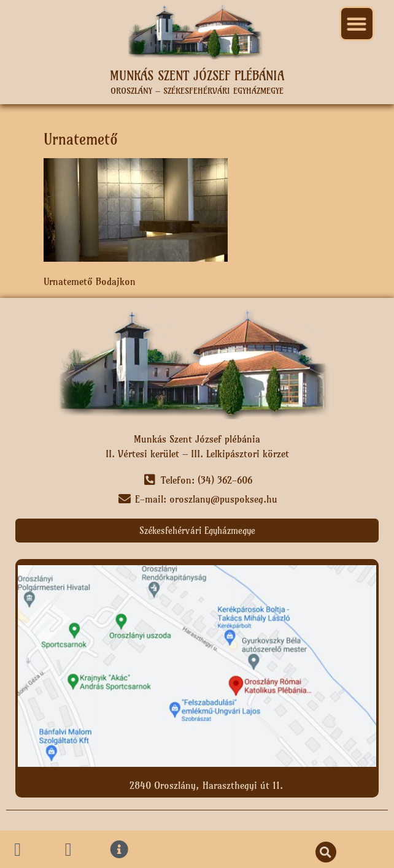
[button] (357, 24)
